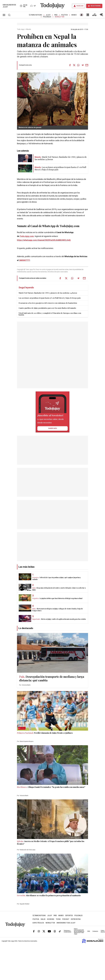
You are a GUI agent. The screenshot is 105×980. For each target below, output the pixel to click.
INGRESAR (80, 6)
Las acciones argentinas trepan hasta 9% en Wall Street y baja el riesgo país (50, 298)
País (56, 15)
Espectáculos (38, 923)
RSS (89, 931)
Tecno (58, 919)
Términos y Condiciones (67, 931)
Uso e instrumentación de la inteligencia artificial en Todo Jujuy (79, 931)
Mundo (74, 15)
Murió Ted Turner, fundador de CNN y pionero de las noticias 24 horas (48, 293)
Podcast (66, 919)
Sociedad (51, 919)
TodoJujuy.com (27, 236)
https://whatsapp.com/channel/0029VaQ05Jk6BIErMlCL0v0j (44, 240)
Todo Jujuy (21, 29)
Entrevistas (76, 919)
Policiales (47, 17)
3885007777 (24, 260)
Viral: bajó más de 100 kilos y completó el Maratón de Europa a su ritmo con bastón (50, 314)
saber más (53, 428)
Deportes (69, 916)
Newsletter (60, 17)
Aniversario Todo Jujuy (66, 923)
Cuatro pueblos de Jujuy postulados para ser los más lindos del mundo (47, 308)
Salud (43, 919)
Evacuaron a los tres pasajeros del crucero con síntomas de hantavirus (48, 303)
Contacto (95, 931)
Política (64, 15)
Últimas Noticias (36, 15)
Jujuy (48, 15)
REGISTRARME (96, 6)
